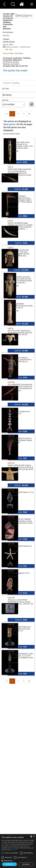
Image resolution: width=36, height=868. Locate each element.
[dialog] (18, 851)
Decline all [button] (26, 864)
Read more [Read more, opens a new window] (14, 850)
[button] (18, 861)
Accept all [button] (10, 864)
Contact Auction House (9, 40)
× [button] (34, 836)
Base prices (9, 124)
